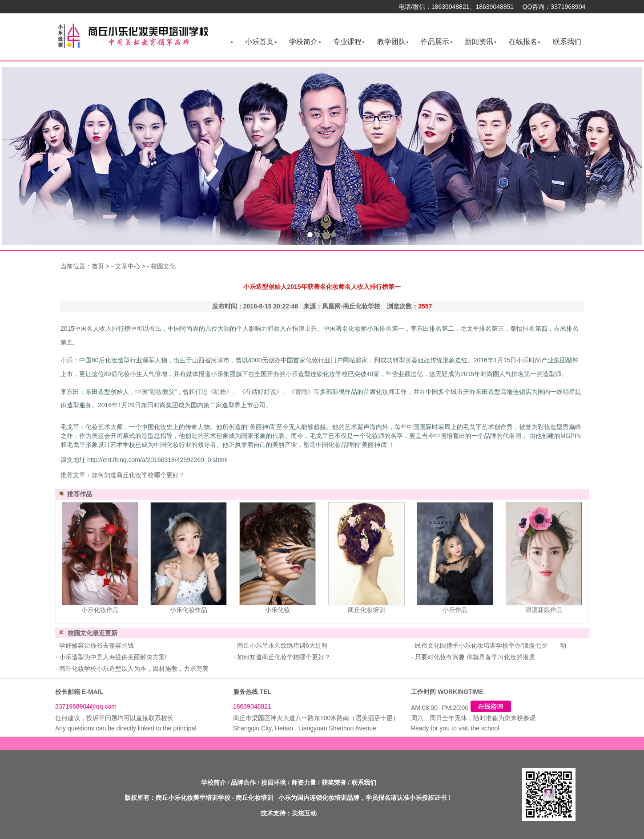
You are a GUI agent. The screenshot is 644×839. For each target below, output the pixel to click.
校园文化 (163, 266)
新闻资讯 (479, 42)
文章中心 (128, 266)
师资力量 (304, 782)
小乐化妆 (278, 610)
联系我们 (567, 42)
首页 (98, 266)
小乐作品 (455, 610)
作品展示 (435, 42)
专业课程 (347, 42)
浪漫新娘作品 (544, 610)
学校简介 (303, 42)
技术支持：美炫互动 (289, 813)
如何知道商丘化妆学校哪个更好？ (138, 475)
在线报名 (523, 42)
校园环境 (274, 782)
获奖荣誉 (334, 782)
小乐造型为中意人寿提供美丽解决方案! (112, 657)
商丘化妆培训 (366, 610)
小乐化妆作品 (100, 610)
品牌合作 (243, 782)
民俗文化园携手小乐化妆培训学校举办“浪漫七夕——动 (490, 645)
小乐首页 (259, 42)
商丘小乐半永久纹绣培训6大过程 (282, 645)
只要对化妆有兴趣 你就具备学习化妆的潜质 (474, 657)
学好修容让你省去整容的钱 (96, 645)
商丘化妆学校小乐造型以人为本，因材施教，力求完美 (133, 669)
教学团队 (391, 42)
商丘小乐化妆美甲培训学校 (193, 798)
